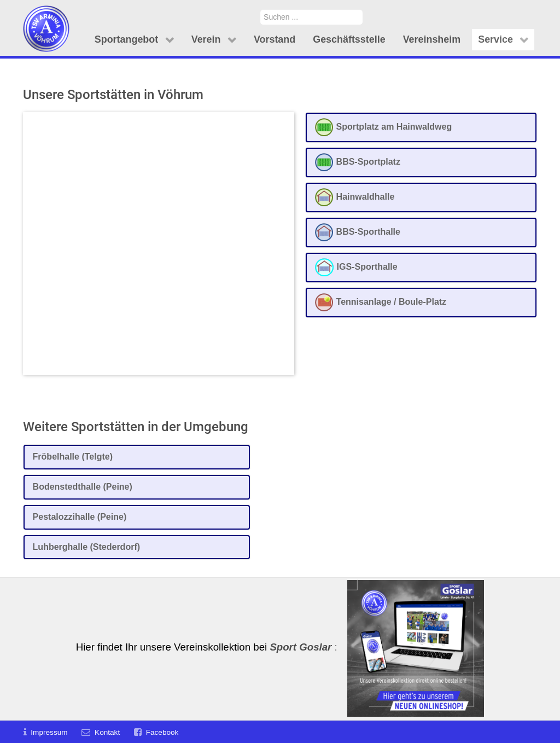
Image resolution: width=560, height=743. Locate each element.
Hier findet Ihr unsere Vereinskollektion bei (204, 647)
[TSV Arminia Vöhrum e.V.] (46, 15)
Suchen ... (261, 10)
